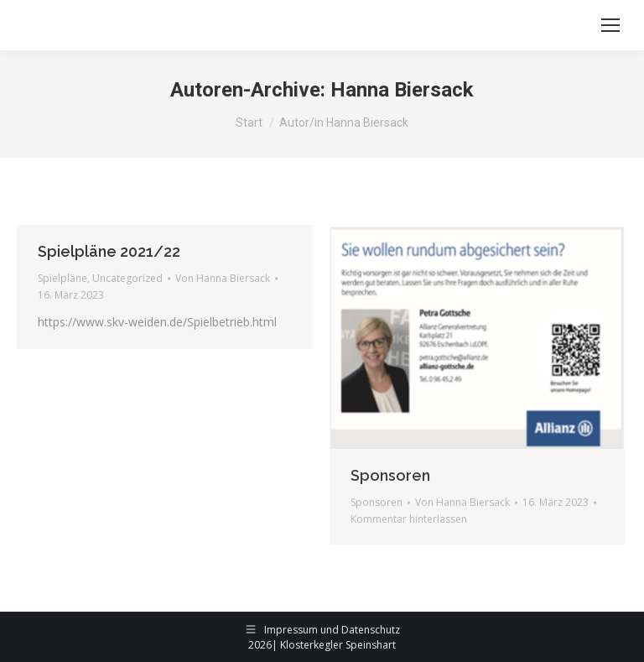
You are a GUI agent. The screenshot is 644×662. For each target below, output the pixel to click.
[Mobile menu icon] (610, 25)
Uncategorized (127, 278)
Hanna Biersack (402, 90)
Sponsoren (390, 475)
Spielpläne (62, 278)
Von (223, 278)
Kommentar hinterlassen (409, 519)
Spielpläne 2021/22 (109, 251)
